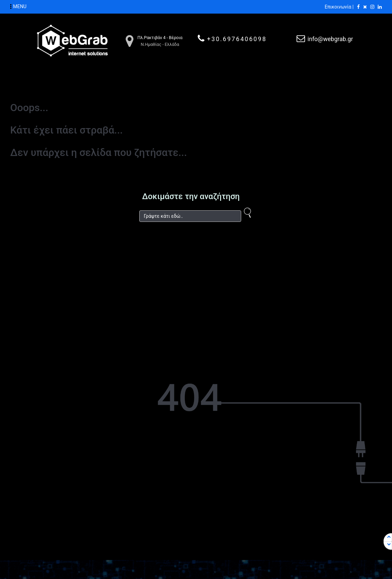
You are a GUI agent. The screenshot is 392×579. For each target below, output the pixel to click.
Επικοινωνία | (339, 7)
